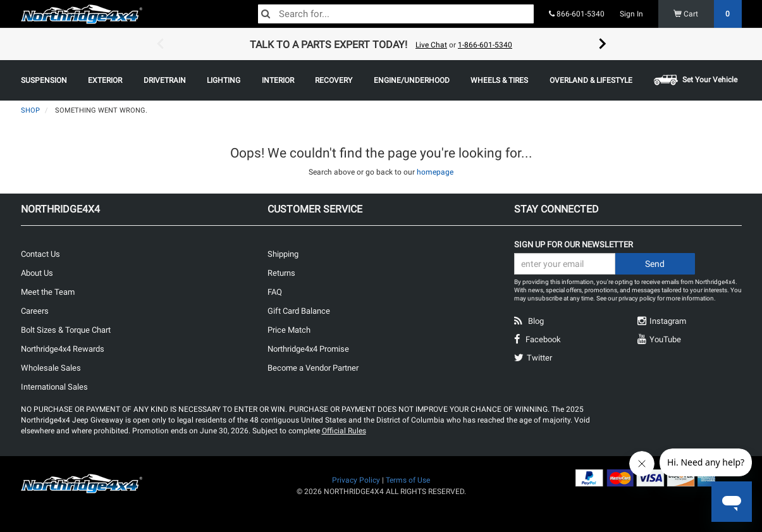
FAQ (275, 292)
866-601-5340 (577, 14)
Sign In (631, 14)
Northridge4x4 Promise (308, 349)
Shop (30, 110)
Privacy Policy (356, 480)
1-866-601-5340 (485, 45)
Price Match (289, 330)
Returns (281, 273)
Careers (35, 311)
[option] (381, 44)
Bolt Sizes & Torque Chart (66, 330)
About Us (37, 273)
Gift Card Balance (299, 311)
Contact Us (40, 254)
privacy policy (637, 298)
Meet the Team (48, 292)
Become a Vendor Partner (313, 368)
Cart (708, 14)
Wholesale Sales (51, 368)
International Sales (54, 387)
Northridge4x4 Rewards (63, 349)
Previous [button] (160, 44)
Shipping (283, 254)
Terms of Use (408, 480)
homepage (435, 172)
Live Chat (431, 45)
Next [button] (603, 44)
